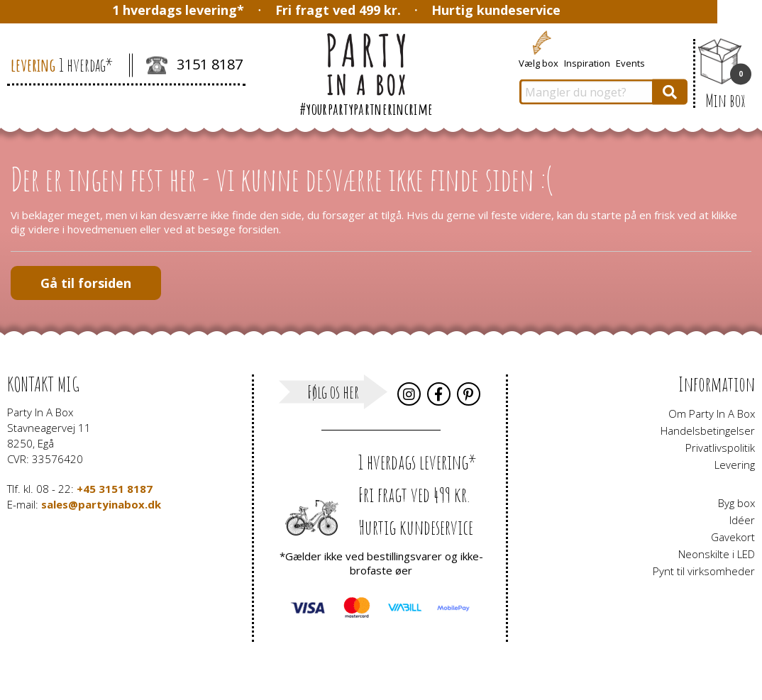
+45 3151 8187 (115, 489)
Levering (735, 465)
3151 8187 (194, 66)
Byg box (736, 503)
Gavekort (733, 537)
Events (630, 62)
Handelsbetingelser (708, 430)
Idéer (742, 520)
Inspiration (587, 62)
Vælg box (539, 62)
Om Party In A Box (712, 413)
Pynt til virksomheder (704, 571)
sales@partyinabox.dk (101, 504)
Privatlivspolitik (720, 448)
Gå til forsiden (86, 283)
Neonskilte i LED (717, 554)
